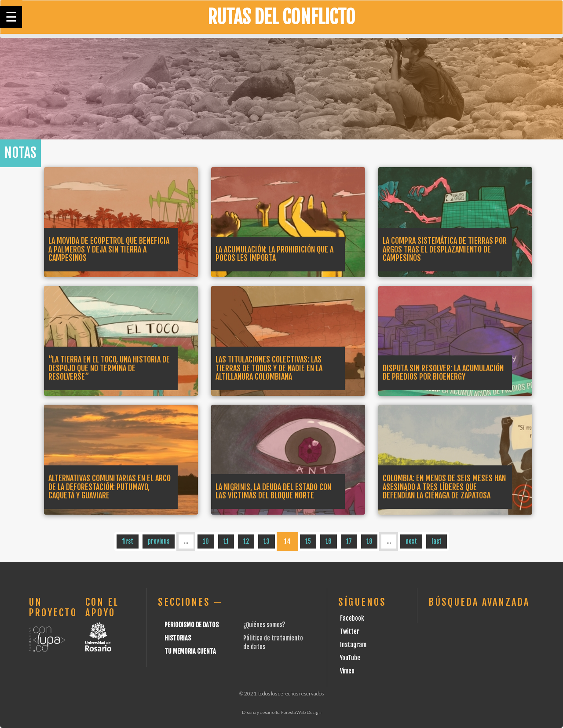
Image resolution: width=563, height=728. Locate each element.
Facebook (352, 618)
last (437, 541)
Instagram (353, 645)
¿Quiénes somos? (264, 625)
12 (246, 541)
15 (308, 541)
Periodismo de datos (192, 625)
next (411, 541)
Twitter (350, 631)
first (128, 541)
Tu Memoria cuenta (190, 651)
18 (369, 541)
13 (267, 541)
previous (159, 541)
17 (349, 541)
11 (226, 541)
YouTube (350, 658)
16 (329, 541)
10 (206, 541)
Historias (178, 638)
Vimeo (347, 671)
